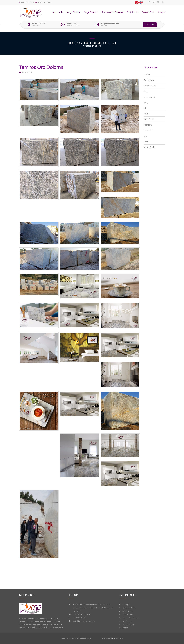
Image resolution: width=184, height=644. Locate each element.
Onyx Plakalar (91, 12)
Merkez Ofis (71, 24)
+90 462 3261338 (38, 24)
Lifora (146, 108)
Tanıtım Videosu (129, 624)
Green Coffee (150, 86)
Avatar (147, 75)
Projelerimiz (132, 12)
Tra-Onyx (148, 130)
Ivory (146, 103)
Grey (146, 91)
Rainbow (148, 125)
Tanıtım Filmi (148, 12)
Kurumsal (58, 12)
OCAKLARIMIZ (150, 25)
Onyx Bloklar (74, 12)
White (146, 142)
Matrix (147, 114)
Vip (145, 136)
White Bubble (150, 147)
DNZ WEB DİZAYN (117, 638)
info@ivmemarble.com (110, 24)
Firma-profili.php (129, 608)
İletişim (161, 12)
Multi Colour (149, 119)
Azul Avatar (149, 80)
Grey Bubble (149, 97)
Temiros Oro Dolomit (112, 12)
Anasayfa (126, 605)
